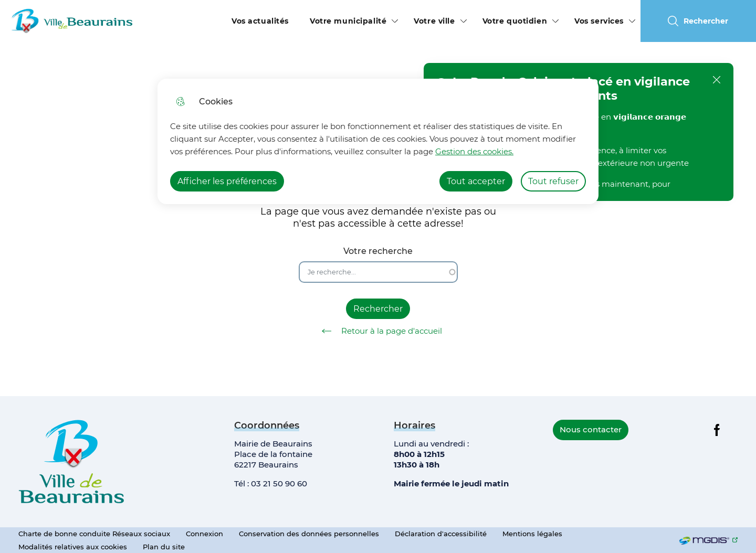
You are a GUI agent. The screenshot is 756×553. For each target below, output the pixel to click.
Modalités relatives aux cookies (73, 547)
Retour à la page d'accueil (378, 331)
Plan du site (164, 547)
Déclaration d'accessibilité (441, 534)
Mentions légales (532, 534)
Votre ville (434, 21)
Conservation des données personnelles (309, 534)
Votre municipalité (348, 21)
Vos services (599, 21)
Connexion (204, 534)
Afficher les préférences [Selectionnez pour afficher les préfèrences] (227, 181)
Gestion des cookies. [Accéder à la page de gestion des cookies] (474, 151)
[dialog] (378, 141)
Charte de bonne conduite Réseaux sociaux (94, 534)
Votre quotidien (515, 21)
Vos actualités (260, 21)
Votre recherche (378, 251)
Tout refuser (553, 181)
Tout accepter (476, 181)
